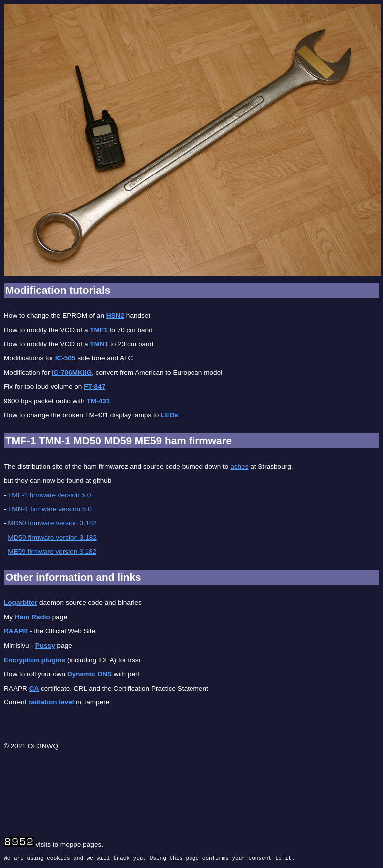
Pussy (45, 645)
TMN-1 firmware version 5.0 (50, 509)
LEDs (169, 415)
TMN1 (99, 344)
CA (34, 688)
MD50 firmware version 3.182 (52, 523)
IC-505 (66, 358)
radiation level (51, 702)
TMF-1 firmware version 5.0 (49, 495)
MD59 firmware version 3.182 (52, 538)
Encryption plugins (35, 660)
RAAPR (16, 631)
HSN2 (115, 315)
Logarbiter (21, 603)
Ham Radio (33, 617)
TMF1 (99, 330)
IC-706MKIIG (72, 373)
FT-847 (95, 387)
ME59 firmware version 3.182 (52, 552)
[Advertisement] (186, 779)
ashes (239, 466)
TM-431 (98, 401)
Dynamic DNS (90, 674)
